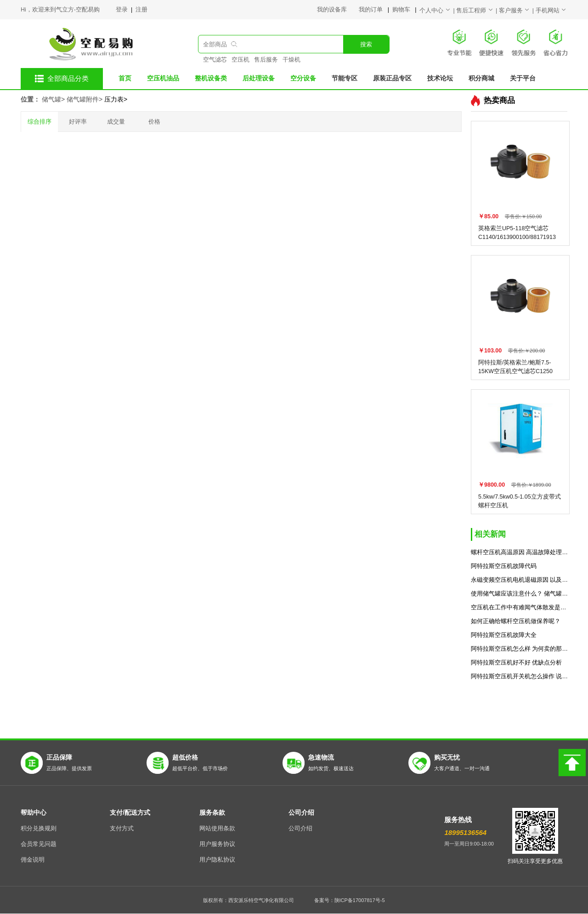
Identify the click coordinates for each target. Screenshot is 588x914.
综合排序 (40, 122)
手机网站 (551, 11)
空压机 (240, 60)
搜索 (366, 45)
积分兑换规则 (39, 829)
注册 (141, 10)
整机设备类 (211, 78)
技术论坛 (440, 78)
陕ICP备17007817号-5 (360, 900)
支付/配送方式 (130, 812)
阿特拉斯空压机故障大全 (504, 635)
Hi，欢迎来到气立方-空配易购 (60, 10)
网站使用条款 (217, 829)
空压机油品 (163, 78)
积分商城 (481, 78)
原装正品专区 (392, 78)
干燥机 (291, 60)
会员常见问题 (39, 844)
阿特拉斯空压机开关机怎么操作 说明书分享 (520, 676)
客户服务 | (517, 11)
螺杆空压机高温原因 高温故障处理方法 (520, 552)
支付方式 (122, 829)
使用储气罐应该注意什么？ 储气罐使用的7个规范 (520, 594)
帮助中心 (34, 812)
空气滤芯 (215, 60)
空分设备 (303, 78)
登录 (122, 10)
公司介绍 (301, 812)
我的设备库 (338, 10)
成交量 (116, 122)
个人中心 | (438, 11)
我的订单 (371, 10)
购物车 (402, 10)
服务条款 (212, 812)
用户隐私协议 (217, 860)
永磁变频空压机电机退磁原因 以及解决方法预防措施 (520, 580)
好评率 (78, 122)
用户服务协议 (217, 844)
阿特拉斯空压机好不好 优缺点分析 (516, 663)
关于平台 (523, 78)
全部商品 (215, 45)
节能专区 (345, 78)
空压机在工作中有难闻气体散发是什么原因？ (520, 607)
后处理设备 (259, 78)
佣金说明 (33, 860)
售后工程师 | (478, 11)
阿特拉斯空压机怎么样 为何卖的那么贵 (520, 649)
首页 (125, 78)
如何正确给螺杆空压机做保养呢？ (516, 621)
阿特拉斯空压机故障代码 (504, 566)
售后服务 (266, 60)
